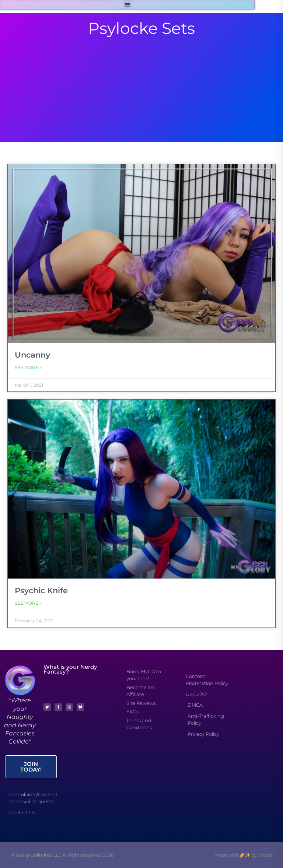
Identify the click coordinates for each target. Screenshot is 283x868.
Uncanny (32, 355)
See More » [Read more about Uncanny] (28, 367)
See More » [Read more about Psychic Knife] (28, 603)
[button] (127, 5)
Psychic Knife (41, 591)
